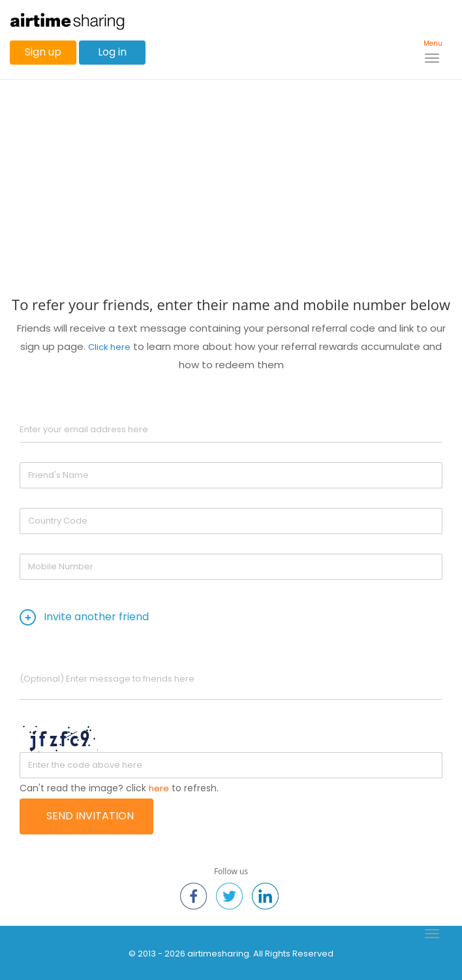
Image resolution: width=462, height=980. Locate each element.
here (159, 788)
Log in (112, 52)
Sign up (43, 52)
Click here (109, 347)
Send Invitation (90, 816)
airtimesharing (218, 954)
